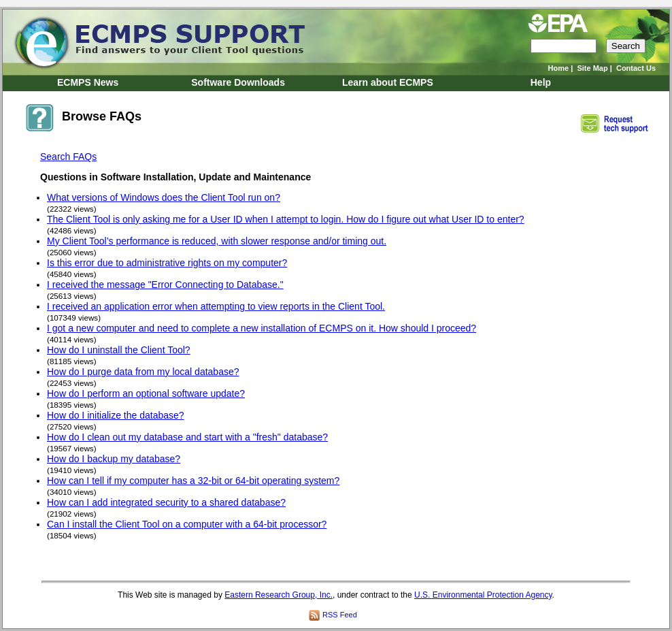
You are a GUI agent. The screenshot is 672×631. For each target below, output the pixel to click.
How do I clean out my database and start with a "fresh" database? (187, 437)
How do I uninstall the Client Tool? (119, 350)
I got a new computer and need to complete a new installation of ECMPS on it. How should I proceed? (262, 328)
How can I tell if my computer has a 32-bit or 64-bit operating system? (193, 481)
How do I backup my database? (114, 459)
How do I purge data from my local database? (143, 372)
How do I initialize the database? (116, 415)
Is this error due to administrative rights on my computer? (167, 263)
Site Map (592, 68)
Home (559, 68)
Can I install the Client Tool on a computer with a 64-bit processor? (187, 524)
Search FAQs (68, 157)
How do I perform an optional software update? (146, 393)
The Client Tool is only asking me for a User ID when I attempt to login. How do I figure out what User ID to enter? (286, 219)
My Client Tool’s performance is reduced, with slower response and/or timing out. (217, 241)
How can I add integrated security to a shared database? (166, 502)
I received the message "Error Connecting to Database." (165, 285)
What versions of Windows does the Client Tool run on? (164, 197)
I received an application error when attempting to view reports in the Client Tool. (216, 306)
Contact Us (636, 68)
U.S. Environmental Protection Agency (483, 595)
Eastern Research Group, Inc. (279, 595)
